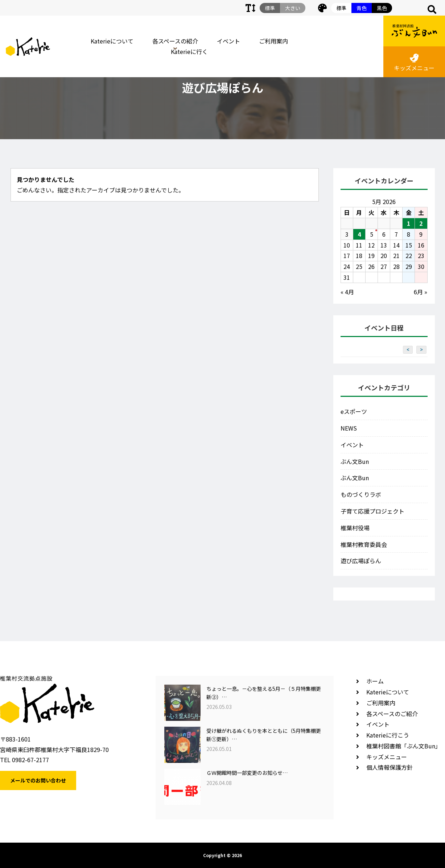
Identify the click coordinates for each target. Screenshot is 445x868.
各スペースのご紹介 (392, 714)
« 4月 (347, 292)
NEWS (349, 428)
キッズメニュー (414, 63)
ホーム (375, 681)
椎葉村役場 (355, 528)
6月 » (421, 292)
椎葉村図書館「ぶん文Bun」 (404, 746)
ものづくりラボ (361, 494)
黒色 (382, 8)
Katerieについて (112, 41)
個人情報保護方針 (390, 767)
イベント (228, 41)
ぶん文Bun (355, 461)
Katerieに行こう (388, 735)
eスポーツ (354, 411)
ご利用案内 (273, 41)
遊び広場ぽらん (361, 561)
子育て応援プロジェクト (372, 511)
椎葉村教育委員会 (364, 544)
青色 (362, 8)
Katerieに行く (189, 51)
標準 (341, 8)
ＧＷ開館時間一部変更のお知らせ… (247, 773)
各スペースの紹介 (175, 41)
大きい (293, 8)
